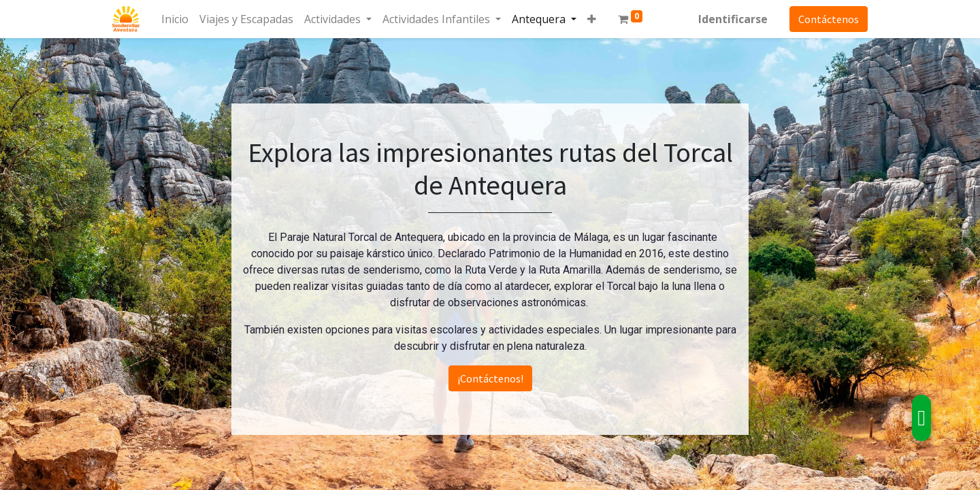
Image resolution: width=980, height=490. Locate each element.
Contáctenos (829, 19)
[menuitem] (175, 19)
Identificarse (733, 19)
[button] (592, 19)
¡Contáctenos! (490, 378)
